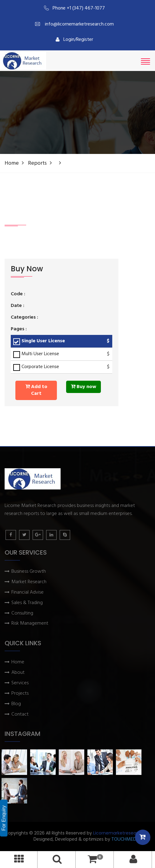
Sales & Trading (27, 603)
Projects (20, 694)
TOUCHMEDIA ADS (131, 840)
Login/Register (74, 40)
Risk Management (30, 624)
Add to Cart (36, 390)
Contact (20, 715)
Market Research (29, 582)
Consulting (22, 613)
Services (20, 683)
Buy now (83, 387)
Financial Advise (28, 593)
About (18, 673)
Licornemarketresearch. (119, 833)
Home (12, 163)
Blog (16, 704)
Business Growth (29, 572)
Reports (37, 163)
